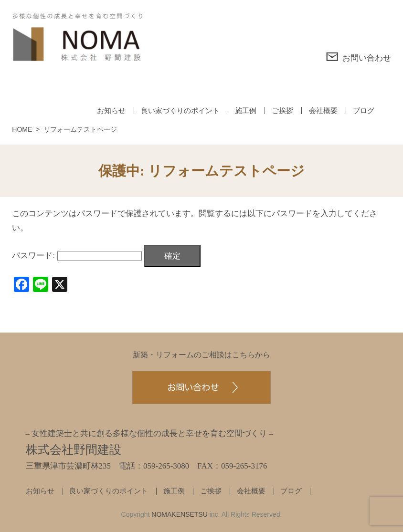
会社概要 (323, 110)
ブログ (364, 110)
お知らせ (111, 110)
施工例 (246, 110)
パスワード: (77, 256)
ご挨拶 (282, 110)
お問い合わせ (358, 57)
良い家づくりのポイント (180, 110)
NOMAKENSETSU (179, 514)
